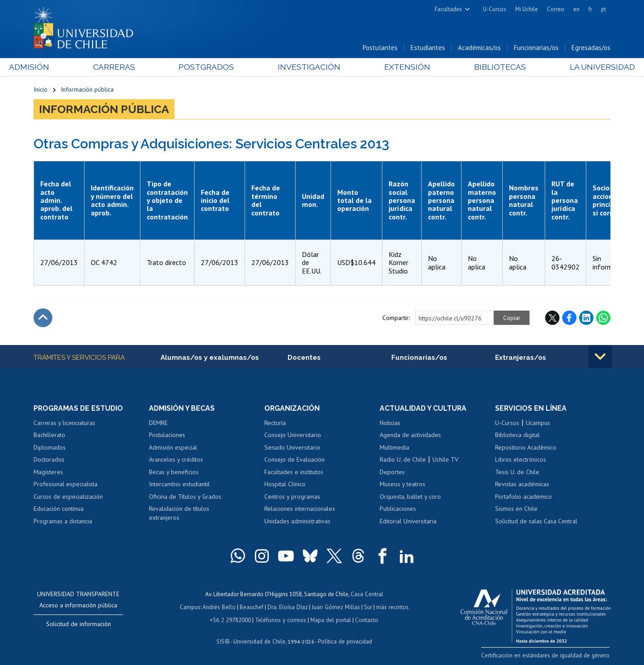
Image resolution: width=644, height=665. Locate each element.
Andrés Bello (220, 607)
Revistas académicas (522, 485)
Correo (556, 9)
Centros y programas (292, 497)
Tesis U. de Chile (517, 473)
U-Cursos (495, 9)
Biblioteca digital (517, 436)
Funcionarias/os (536, 48)
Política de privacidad (344, 641)
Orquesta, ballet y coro (410, 497)
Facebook (569, 319)
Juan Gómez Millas (335, 607)
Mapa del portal (330, 620)
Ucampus (538, 423)
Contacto (365, 620)
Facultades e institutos (294, 473)
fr (590, 9)
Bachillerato (49, 436)
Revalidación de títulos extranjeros (179, 514)
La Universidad (577, 68)
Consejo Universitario (293, 436)
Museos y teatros (402, 485)
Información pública (87, 90)
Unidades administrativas (297, 522)
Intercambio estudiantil (179, 485)
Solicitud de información (78, 625)
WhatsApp (603, 319)
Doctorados (49, 460)
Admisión (54, 68)
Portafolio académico (523, 497)
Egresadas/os (591, 48)
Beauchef (252, 607)
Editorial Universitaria (408, 522)
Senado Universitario (292, 448)
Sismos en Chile (516, 509)
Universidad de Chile (259, 641)
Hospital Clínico (285, 485)
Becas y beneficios (174, 473)
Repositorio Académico (526, 448)
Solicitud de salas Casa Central (536, 522)
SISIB (224, 641)
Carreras (130, 68)
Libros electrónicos (521, 460)
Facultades (448, 9)
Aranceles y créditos (176, 460)
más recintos (391, 607)
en (576, 9)
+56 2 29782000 (231, 620)
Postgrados (214, 68)
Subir (43, 319)
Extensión (398, 68)
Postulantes (380, 48)
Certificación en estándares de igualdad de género (548, 656)
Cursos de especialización (68, 497)
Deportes (392, 473)
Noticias (390, 423)
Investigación (308, 68)
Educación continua (59, 509)
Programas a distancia (63, 522)
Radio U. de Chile (403, 460)
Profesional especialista (66, 485)
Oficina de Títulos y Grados (185, 497)
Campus (191, 607)
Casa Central (367, 595)
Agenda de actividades (410, 436)
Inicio (40, 90)
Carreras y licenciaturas (64, 423)
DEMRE (158, 423)
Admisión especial (173, 448)
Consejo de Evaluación (294, 460)
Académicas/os (479, 48)
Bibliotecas (482, 68)
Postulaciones (167, 436)
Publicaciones (398, 509)
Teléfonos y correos (281, 620)
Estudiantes (428, 48)
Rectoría (275, 423)
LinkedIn (586, 319)
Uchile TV (445, 460)
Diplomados (50, 448)
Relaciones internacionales (300, 509)
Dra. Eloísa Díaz (288, 607)
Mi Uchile (527, 9)
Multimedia (394, 448)
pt (604, 9)
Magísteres (48, 473)
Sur (367, 607)
